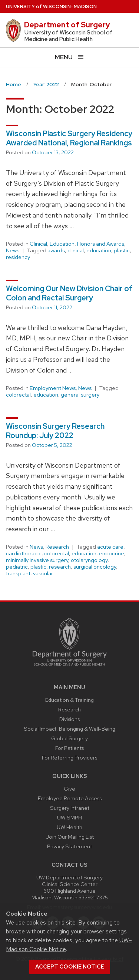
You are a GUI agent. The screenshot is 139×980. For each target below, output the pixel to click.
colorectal (18, 395)
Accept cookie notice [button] (70, 967)
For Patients (69, 748)
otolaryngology (89, 560)
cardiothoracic (24, 553)
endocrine (112, 553)
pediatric (17, 567)
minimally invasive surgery (37, 560)
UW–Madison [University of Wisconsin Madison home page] (51, 6)
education (99, 250)
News (13, 250)
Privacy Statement (69, 846)
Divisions (69, 719)
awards (56, 250)
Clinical (38, 244)
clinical (76, 250)
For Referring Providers (69, 757)
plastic (122, 250)
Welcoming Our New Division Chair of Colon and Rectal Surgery (69, 293)
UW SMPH (69, 817)
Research (57, 547)
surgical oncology (95, 567)
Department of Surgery (67, 25)
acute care (110, 547)
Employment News (53, 388)
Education (62, 244)
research (60, 567)
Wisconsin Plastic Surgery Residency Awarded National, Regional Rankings (69, 138)
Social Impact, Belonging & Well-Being (69, 729)
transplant (18, 573)
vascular (43, 573)
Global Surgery (69, 738)
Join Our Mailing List (70, 837)
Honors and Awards (101, 244)
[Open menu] (69, 57)
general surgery (80, 395)
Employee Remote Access (70, 798)
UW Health (69, 827)
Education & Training (69, 700)
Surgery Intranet (70, 808)
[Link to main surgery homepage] (70, 668)
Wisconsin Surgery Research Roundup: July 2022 (55, 431)
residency (18, 257)
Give (69, 789)
